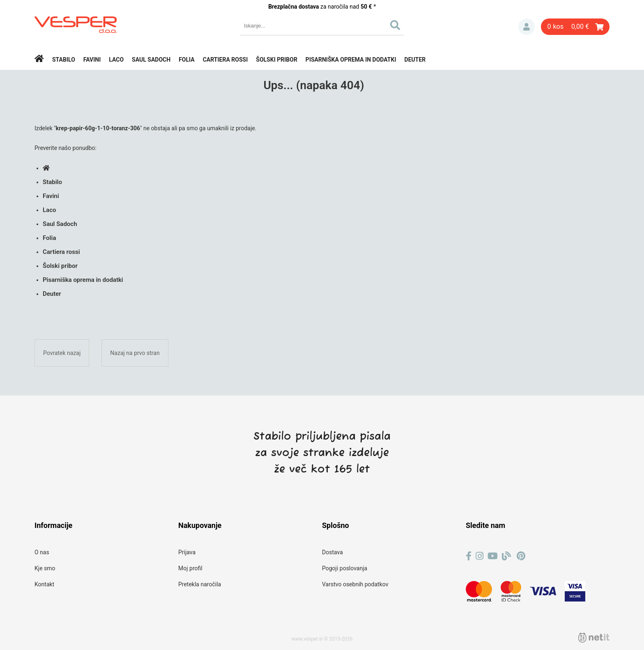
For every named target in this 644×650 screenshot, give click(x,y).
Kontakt (44, 584)
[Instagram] (480, 556)
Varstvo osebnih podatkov (355, 584)
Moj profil (190, 568)
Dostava (332, 552)
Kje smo (45, 568)
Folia (187, 60)
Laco (116, 60)
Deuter (415, 60)
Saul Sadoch (151, 60)
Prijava (527, 27)
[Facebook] (469, 556)
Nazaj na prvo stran (135, 353)
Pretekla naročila (200, 584)
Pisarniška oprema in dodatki (351, 60)
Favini (92, 60)
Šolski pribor (277, 60)
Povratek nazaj (62, 353)
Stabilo (64, 60)
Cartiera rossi (225, 60)
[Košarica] (575, 27)
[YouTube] (493, 556)
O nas (42, 552)
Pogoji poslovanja (345, 568)
